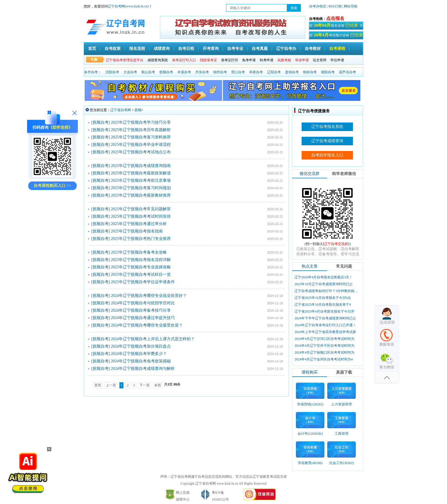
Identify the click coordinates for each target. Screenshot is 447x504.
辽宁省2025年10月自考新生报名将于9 (323, 305)
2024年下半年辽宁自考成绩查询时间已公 (325, 318)
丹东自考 (202, 72)
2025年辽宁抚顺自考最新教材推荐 (141, 195)
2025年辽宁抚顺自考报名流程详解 (141, 260)
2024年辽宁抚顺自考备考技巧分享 (141, 310)
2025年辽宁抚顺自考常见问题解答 (141, 209)
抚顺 (138, 110)
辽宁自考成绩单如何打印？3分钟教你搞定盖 (327, 291)
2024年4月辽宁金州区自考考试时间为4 (324, 359)
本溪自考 (184, 72)
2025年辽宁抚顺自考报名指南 (137, 231)
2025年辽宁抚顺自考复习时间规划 (141, 188)
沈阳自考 (112, 72)
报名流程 (137, 49)
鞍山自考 (148, 72)
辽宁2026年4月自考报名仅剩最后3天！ (324, 277)
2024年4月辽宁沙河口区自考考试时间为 (324, 339)
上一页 (111, 385)
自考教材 (313, 49)
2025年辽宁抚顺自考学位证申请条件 (143, 282)
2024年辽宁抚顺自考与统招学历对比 (143, 303)
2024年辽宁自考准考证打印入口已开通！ (325, 325)
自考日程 (186, 49)
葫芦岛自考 (348, 72)
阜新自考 (256, 72)
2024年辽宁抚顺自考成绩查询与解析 (143, 369)
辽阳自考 (274, 72)
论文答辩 (320, 60)
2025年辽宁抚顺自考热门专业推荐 (141, 239)
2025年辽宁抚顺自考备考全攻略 (139, 252)
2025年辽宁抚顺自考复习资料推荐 (141, 137)
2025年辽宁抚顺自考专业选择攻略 (141, 267)
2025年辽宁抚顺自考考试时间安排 (141, 216)
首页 (92, 49)
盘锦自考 (292, 72)
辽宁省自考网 (121, 110)
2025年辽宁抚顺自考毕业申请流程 (141, 145)
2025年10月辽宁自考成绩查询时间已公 (324, 284)
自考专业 (235, 49)
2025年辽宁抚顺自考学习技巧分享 (141, 122)
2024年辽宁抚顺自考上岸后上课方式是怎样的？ (153, 339)
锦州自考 (220, 72)
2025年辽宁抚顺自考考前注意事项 (141, 180)
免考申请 (249, 60)
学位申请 (337, 60)
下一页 (145, 385)
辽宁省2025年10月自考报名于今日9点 (323, 298)
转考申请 (267, 60)
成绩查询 (162, 49)
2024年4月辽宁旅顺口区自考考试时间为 (324, 352)
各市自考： (93, 72)
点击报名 (335, 18)
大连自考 (130, 72)
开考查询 (211, 49)
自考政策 (113, 49)
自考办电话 (318, 6)
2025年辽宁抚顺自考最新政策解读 (141, 173)
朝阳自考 (328, 72)
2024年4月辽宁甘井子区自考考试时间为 (324, 346)
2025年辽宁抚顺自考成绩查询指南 (141, 166)
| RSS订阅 (334, 6)
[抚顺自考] (100, 122)
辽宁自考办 (286, 49)
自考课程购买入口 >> (52, 186)
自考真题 (260, 49)
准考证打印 (229, 60)
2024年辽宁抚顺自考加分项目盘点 (141, 346)
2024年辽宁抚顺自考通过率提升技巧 (143, 318)
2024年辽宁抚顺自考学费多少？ (139, 354)
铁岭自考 (310, 72)
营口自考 (238, 72)
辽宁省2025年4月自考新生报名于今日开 (324, 311)
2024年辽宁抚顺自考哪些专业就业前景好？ (149, 296)
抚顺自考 (166, 72)
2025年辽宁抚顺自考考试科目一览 (141, 275)
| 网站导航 (350, 6)
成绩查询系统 (158, 60)
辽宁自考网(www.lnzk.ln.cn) (128, 6)
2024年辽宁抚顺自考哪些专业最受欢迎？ (147, 325)
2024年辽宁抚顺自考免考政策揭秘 (141, 361)
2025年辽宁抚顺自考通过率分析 (139, 224)
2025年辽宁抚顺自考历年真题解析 (141, 130)
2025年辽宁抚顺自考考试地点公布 (141, 152)
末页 (158, 385)
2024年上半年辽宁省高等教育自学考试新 (325, 332)
